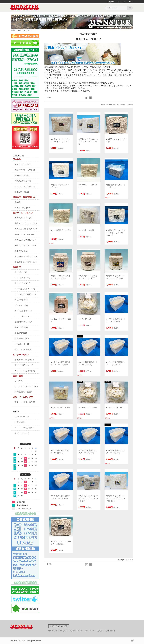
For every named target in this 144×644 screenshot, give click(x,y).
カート (132, 2)
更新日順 (130, 105)
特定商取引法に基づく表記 (58, 631)
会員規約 (100, 631)
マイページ (121, 2)
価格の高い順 (121, 105)
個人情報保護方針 (76, 631)
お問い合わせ (110, 631)
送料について (90, 631)
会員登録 (111, 2)
